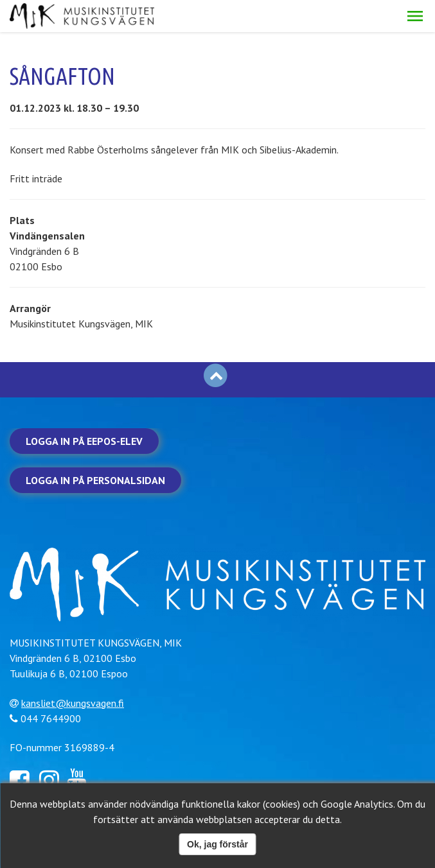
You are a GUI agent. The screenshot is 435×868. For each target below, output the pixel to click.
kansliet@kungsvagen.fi (73, 703)
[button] (415, 16)
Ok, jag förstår (217, 844)
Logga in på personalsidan (95, 480)
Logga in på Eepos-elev (84, 441)
